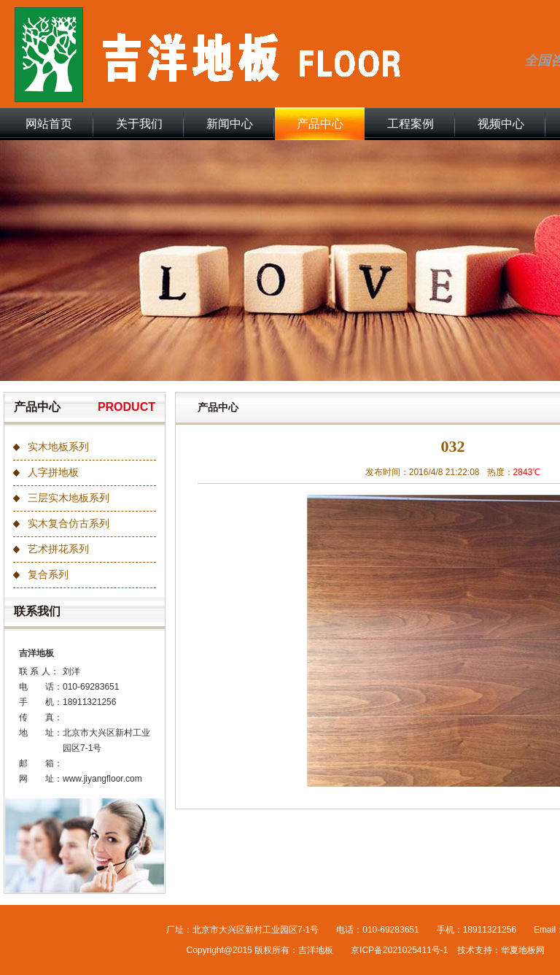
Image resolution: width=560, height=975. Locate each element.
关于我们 (139, 124)
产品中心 (320, 124)
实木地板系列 (58, 447)
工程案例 (411, 124)
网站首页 (49, 124)
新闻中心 (230, 124)
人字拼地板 (53, 473)
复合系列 (48, 575)
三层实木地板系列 (69, 498)
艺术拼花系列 (58, 549)
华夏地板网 (523, 950)
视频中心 (501, 124)
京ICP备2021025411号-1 (399, 950)
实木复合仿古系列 (69, 524)
